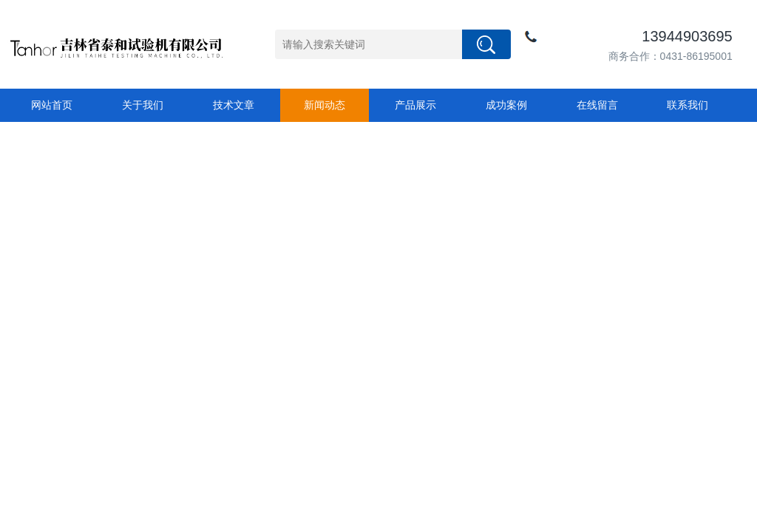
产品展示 (415, 105)
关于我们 (143, 105)
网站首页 (52, 105)
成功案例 (506, 105)
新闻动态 (325, 105)
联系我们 (688, 105)
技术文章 (234, 105)
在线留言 (597, 105)
